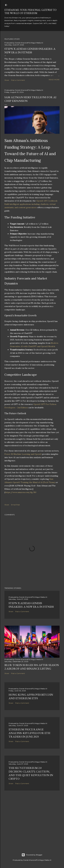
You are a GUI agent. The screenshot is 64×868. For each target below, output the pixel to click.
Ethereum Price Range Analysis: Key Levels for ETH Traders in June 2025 (29, 733)
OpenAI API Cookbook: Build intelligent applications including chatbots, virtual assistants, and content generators (31, 204)
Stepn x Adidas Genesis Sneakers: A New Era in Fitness (30, 51)
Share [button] (7, 80)
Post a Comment (18, 80)
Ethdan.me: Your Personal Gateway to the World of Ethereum (30, 11)
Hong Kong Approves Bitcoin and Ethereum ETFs (31, 696)
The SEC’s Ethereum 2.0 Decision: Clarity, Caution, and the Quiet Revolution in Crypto (31, 773)
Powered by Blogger (32, 855)
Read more (54, 80)
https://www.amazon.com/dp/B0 (21, 492)
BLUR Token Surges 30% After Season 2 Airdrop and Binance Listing (32, 667)
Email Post (15, 505)
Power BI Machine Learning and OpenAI (23, 454)
